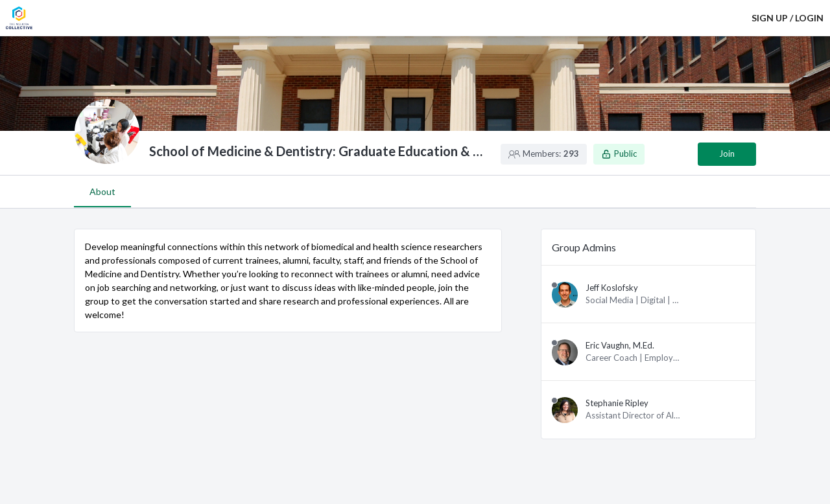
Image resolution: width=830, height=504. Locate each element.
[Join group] (727, 154)
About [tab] (102, 191)
